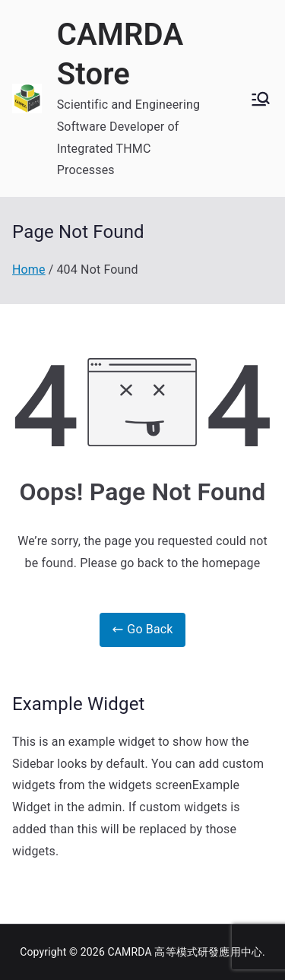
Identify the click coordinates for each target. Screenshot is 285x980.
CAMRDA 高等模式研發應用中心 (185, 952)
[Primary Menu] (261, 99)
